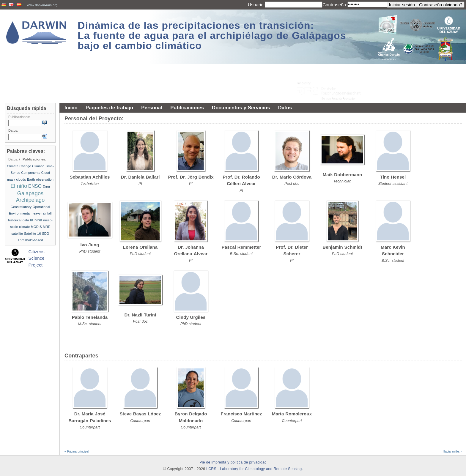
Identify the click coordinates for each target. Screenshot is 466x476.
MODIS (36, 227)
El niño (19, 186)
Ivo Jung (90, 245)
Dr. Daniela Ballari (140, 177)
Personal (152, 108)
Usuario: (256, 5)
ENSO (35, 186)
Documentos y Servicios (241, 108)
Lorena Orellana (140, 247)
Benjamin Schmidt (342, 247)
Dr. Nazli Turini (140, 315)
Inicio (71, 108)
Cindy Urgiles (191, 317)
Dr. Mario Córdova (292, 177)
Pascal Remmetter (241, 247)
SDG (45, 234)
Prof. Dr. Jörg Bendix (191, 177)
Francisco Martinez (241, 414)
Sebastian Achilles (90, 177)
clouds (21, 179)
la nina (36, 220)
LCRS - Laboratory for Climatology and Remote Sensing (254, 469)
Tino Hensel (393, 177)
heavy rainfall (41, 213)
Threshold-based (30, 240)
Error (47, 187)
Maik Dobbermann (343, 175)
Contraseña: (335, 5)
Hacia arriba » (452, 451)
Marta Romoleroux (292, 414)
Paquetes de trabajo (109, 108)
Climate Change (19, 166)
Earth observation (40, 179)
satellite (17, 234)
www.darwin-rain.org (42, 5)
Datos (285, 108)
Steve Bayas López (140, 414)
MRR (47, 227)
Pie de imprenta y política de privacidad (233, 462)
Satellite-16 (33, 234)
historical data (19, 220)
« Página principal (77, 451)
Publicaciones (187, 108)
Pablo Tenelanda (90, 317)
